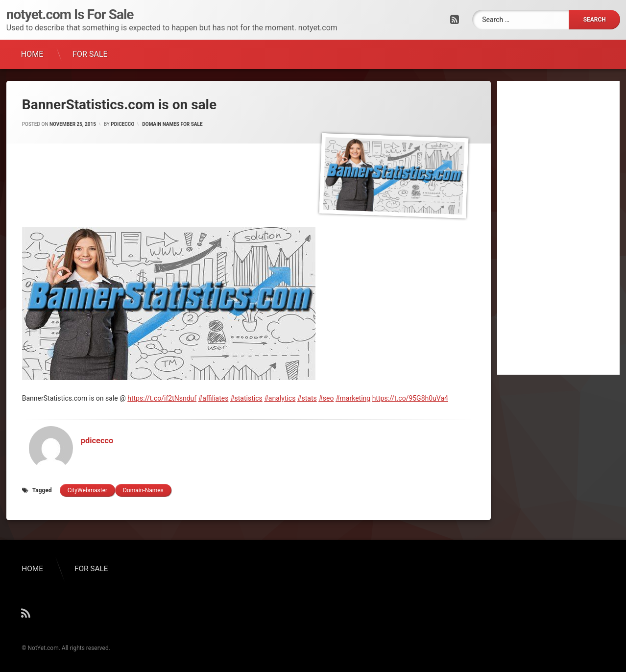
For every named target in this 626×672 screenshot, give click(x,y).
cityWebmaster (87, 490)
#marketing (353, 398)
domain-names (143, 490)
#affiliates (214, 398)
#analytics (280, 398)
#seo (326, 398)
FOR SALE (90, 54)
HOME (32, 54)
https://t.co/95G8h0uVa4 (410, 398)
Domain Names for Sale (172, 124)
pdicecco (122, 124)
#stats (307, 398)
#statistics (246, 398)
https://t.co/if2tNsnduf (162, 398)
